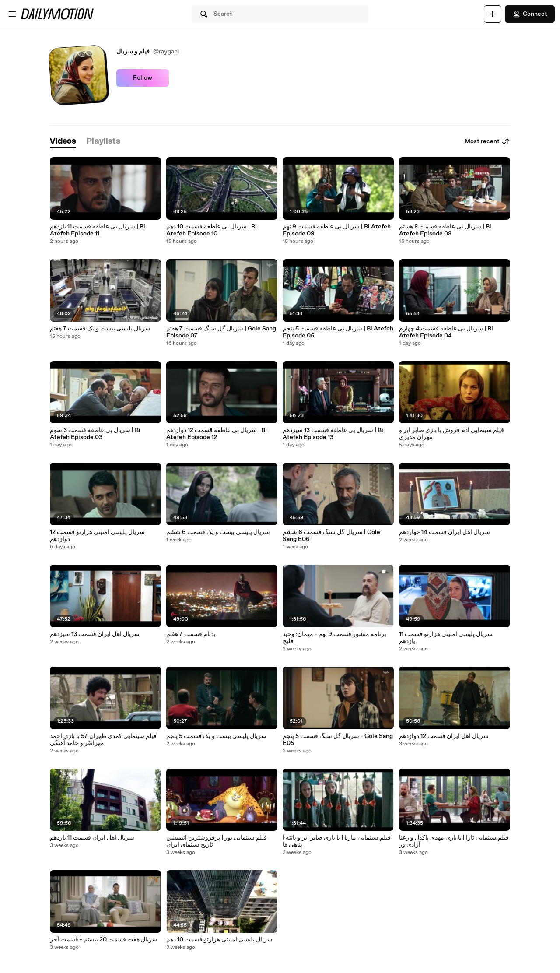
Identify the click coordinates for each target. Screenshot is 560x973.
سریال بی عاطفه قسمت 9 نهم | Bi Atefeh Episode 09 (337, 230)
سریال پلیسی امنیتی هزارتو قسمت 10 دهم (219, 940)
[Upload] (493, 14)
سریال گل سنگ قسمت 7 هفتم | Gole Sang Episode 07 (221, 332)
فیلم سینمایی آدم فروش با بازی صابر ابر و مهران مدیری (451, 434)
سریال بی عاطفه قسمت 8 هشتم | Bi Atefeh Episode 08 (445, 230)
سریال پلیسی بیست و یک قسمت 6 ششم (218, 532)
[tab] (63, 142)
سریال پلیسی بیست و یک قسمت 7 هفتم (100, 329)
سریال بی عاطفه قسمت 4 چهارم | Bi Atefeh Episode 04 (446, 332)
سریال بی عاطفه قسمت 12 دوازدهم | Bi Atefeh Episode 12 (217, 434)
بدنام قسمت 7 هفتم (191, 634)
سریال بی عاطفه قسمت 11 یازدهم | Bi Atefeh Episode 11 (98, 230)
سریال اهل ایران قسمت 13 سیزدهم (95, 634)
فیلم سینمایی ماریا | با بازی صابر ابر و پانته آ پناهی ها (337, 841)
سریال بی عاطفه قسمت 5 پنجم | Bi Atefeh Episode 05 (338, 332)
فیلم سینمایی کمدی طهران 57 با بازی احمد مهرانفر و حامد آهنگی (103, 740)
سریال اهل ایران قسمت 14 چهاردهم (444, 532)
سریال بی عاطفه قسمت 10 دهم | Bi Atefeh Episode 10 (212, 230)
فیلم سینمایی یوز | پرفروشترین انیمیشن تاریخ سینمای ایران (217, 841)
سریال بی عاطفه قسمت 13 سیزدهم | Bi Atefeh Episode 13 (333, 434)
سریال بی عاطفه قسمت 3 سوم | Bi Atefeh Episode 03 (95, 434)
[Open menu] (12, 14)
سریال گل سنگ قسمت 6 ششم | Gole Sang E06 (331, 536)
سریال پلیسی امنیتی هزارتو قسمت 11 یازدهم (446, 638)
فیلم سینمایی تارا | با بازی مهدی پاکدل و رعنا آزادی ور (454, 841)
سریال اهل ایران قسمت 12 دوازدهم (444, 736)
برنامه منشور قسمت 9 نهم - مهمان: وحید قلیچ (334, 638)
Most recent (487, 141)
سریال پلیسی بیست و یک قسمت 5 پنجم (216, 736)
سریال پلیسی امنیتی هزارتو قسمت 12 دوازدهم (97, 536)
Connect (530, 14)
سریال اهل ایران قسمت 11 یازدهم (92, 838)
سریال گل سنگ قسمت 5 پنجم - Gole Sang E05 (338, 740)
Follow (143, 78)
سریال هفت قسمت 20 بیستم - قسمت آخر (104, 940)
